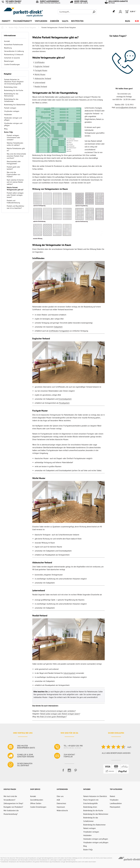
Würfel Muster (40, 74)
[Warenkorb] (131, 12)
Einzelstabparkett (65, 399)
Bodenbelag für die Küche (14, 90)
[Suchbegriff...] (77, 12)
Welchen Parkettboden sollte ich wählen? (15, 144)
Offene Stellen (36, 803)
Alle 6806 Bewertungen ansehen (116, 753)
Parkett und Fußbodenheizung (13, 202)
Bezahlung (8, 48)
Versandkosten (32, 858)
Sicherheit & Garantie (12, 58)
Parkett (38, 43)
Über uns (60, 796)
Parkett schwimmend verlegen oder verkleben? (58, 711)
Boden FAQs (8, 132)
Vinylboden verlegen (12, 111)
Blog (6, 129)
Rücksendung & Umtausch (14, 54)
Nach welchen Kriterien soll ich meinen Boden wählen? (15, 182)
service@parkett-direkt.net (126, 107)
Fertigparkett (64, 331)
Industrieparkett (69, 673)
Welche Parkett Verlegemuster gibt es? (15, 189)
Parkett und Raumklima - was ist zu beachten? (16, 207)
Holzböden (8, 115)
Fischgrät (98, 108)
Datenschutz (61, 803)
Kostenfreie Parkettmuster (14, 45)
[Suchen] (94, 12)
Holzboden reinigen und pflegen (13, 119)
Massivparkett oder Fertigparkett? (14, 162)
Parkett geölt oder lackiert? (13, 168)
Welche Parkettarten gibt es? (16, 149)
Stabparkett (58, 327)
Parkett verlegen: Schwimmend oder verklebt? (13, 138)
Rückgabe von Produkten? (13, 807)
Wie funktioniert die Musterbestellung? (11, 812)
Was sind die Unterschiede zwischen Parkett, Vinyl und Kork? (16, 156)
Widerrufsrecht (62, 811)
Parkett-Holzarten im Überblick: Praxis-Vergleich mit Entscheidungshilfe (14, 82)
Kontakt (7, 41)
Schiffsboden (40, 62)
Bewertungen (9, 61)
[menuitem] (77, 12)
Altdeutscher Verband (43, 78)
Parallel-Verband (41, 87)
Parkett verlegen (10, 108)
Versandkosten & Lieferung (14, 51)
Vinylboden (114, 800)
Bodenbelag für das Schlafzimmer (11, 100)
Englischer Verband (42, 66)
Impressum (61, 807)
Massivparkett (115, 807)
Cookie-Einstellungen (12, 64)
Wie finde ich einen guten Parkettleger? (52, 717)
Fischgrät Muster (41, 70)
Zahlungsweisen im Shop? (13, 803)
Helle (42, 46)
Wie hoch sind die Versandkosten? (10, 798)
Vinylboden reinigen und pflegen (13, 124)
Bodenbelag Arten (11, 87)
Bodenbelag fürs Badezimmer (15, 105)
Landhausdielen (65, 97)
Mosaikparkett (64, 403)
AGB (58, 800)
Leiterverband (40, 82)
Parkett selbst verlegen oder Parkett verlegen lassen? (15, 195)
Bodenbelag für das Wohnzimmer (11, 95)
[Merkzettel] (114, 12)
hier (74, 860)
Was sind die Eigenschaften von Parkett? (13, 174)
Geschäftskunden (37, 800)
